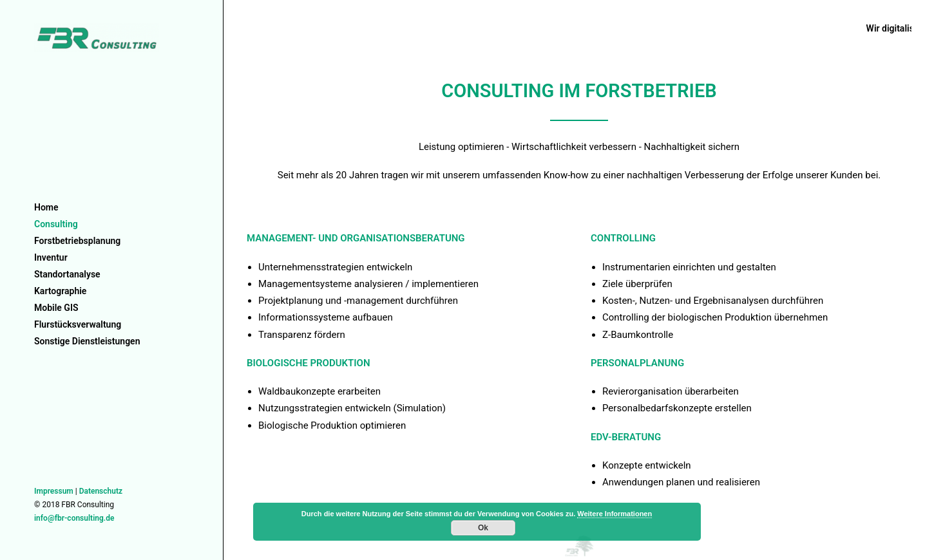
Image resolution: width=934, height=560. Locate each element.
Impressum (54, 491)
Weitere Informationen (615, 514)
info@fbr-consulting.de (74, 518)
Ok (483, 528)
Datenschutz (101, 491)
